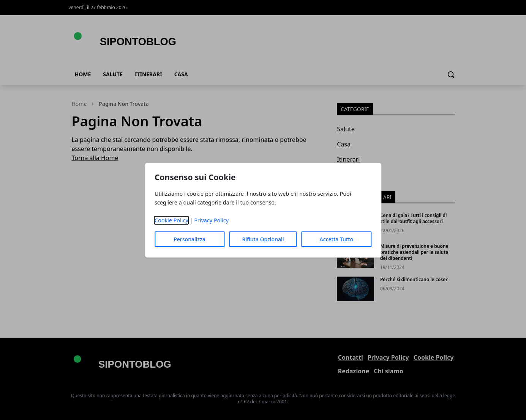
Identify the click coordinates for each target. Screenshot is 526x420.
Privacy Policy (211, 220)
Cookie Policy (171, 220)
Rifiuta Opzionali (263, 239)
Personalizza (190, 239)
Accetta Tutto (337, 239)
